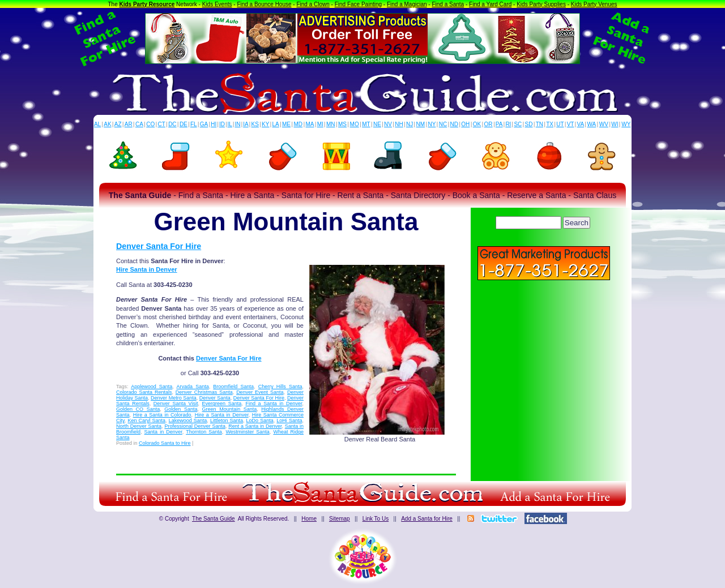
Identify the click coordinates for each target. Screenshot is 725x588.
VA (581, 124)
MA (310, 124)
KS (255, 124)
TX (550, 124)
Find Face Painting (358, 4)
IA (246, 124)
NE (377, 124)
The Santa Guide (214, 519)
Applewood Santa (152, 387)
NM (421, 124)
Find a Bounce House (264, 4)
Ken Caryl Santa (146, 420)
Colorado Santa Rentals (144, 392)
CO (150, 124)
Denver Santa (215, 398)
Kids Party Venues (594, 4)
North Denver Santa (139, 426)
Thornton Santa (204, 432)
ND (454, 124)
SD (529, 124)
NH (399, 124)
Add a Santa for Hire (427, 519)
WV (604, 124)
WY (626, 124)
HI (214, 124)
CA (139, 124)
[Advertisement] (544, 362)
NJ (410, 124)
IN (237, 124)
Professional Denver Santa (195, 426)
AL (97, 124)
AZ (118, 124)
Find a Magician (407, 4)
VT (571, 124)
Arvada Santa (193, 387)
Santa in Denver (163, 432)
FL (194, 124)
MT (366, 124)
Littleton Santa (227, 420)
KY (265, 124)
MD (298, 124)
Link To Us (376, 519)
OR (489, 124)
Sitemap (340, 519)
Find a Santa (448, 4)
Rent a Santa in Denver (255, 426)
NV (388, 124)
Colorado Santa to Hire (165, 443)
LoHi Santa (289, 420)
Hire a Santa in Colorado (162, 415)
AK (107, 124)
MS (342, 124)
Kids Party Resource (147, 4)
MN (331, 124)
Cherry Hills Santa (280, 387)
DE (184, 124)
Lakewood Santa (188, 420)
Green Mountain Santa (230, 409)
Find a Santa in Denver (274, 404)
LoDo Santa (260, 420)
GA (204, 124)
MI (320, 124)
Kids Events (217, 4)
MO (355, 124)
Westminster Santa (247, 432)
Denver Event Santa (260, 392)
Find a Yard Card (490, 4)
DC (172, 124)
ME (286, 124)
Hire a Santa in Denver (222, 415)
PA (499, 124)
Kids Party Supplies (541, 4)
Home (309, 519)
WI (615, 124)
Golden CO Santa (138, 409)
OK (477, 124)
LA (276, 124)
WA (592, 124)
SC (518, 124)
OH (465, 124)
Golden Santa (181, 409)
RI (508, 124)
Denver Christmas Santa (204, 392)
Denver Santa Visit (176, 404)
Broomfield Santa (233, 387)
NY (432, 124)
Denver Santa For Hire (159, 246)
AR (129, 124)
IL (230, 124)
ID (222, 124)
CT (162, 124)
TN (540, 124)
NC (443, 124)
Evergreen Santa (222, 404)
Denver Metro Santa (174, 398)
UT (560, 124)
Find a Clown (313, 4)
